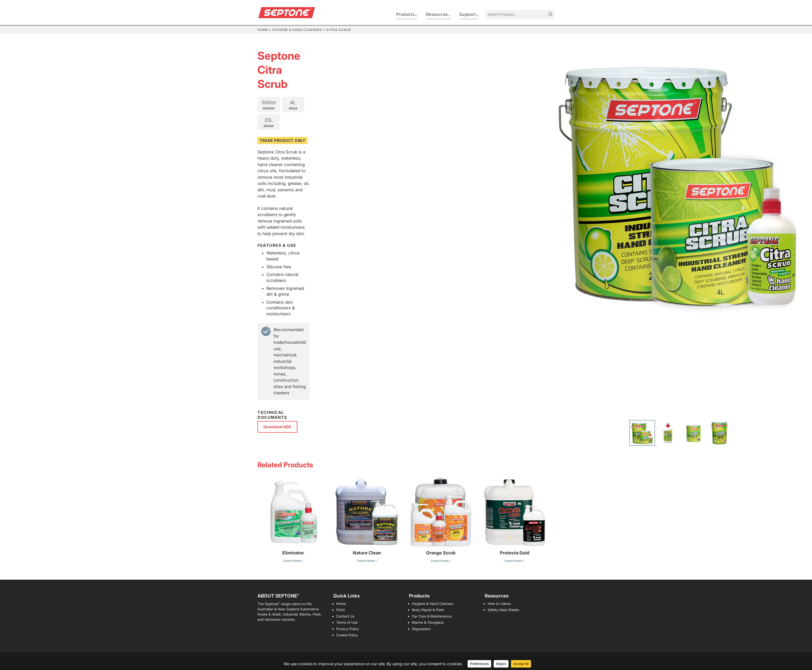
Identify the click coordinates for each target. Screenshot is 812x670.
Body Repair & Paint (428, 610)
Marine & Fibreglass (428, 622)
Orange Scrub (441, 553)
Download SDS (277, 427)
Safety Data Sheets (503, 610)
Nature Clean (367, 553)
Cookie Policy (347, 635)
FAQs (341, 610)
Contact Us (345, 616)
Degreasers (421, 629)
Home (263, 30)
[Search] (550, 14)
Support (467, 14)
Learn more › (293, 561)
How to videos (499, 603)
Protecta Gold (515, 553)
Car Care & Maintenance (432, 616)
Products (405, 14)
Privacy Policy (348, 629)
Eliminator (293, 553)
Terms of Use (347, 622)
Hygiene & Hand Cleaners (297, 30)
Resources (437, 14)
